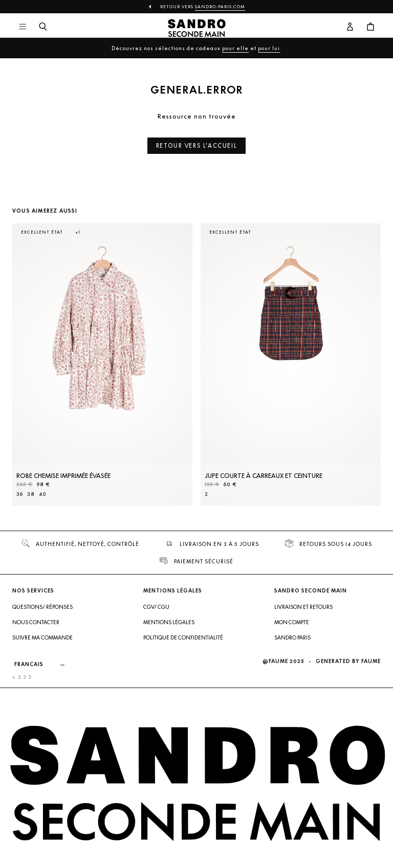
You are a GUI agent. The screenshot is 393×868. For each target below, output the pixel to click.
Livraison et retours (303, 607)
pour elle (235, 48)
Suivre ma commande (42, 637)
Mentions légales (169, 622)
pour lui (269, 48)
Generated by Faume (348, 661)
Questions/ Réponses (42, 607)
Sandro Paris (292, 637)
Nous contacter (36, 622)
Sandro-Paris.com (220, 7)
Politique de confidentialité (183, 637)
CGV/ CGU (156, 607)
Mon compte (292, 622)
